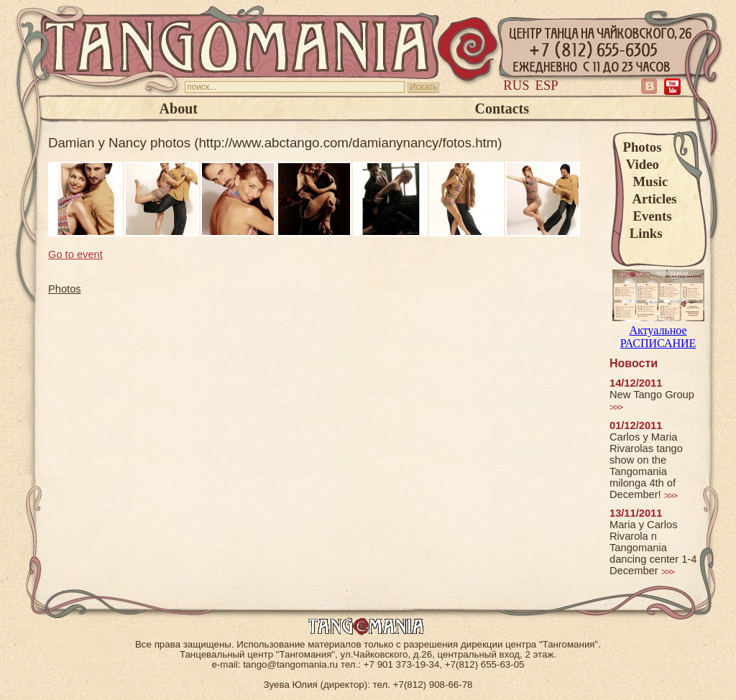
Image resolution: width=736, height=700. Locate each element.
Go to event (75, 254)
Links (643, 233)
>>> (616, 407)
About (179, 109)
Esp (547, 85)
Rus (516, 85)
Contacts (502, 109)
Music (646, 181)
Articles (650, 199)
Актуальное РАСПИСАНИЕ (658, 330)
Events (648, 216)
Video (641, 164)
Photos (643, 147)
